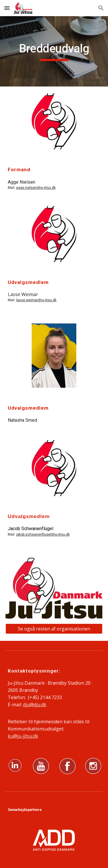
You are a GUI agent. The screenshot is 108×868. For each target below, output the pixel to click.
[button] (7, 8)
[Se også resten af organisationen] (54, 629)
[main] (54, 51)
